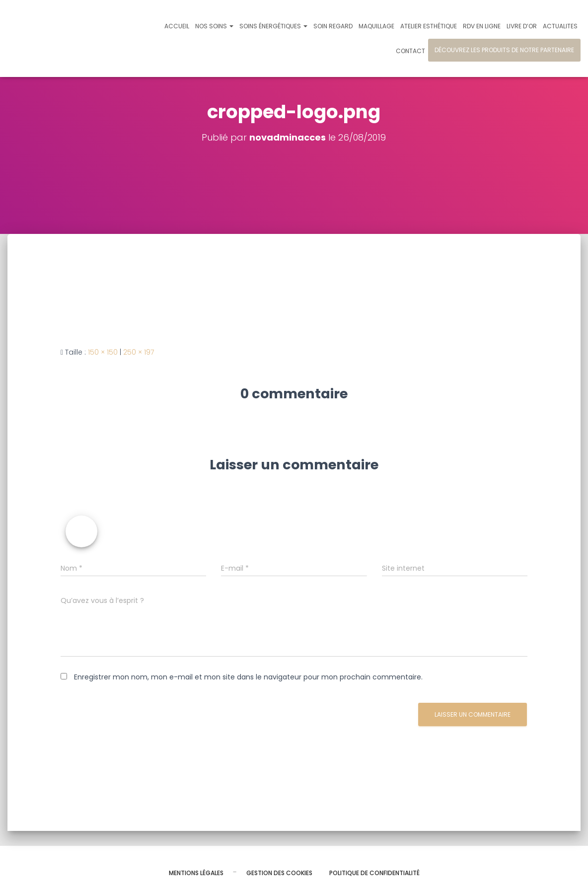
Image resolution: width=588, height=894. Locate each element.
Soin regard (333, 26)
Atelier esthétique (429, 26)
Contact (410, 51)
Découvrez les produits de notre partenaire (504, 50)
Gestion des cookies (279, 873)
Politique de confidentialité (374, 873)
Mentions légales (196, 873)
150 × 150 (103, 352)
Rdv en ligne (482, 26)
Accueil (177, 26)
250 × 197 (139, 352)
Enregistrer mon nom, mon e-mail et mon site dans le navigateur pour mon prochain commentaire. (248, 677)
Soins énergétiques (273, 26)
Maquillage (376, 26)
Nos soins (214, 26)
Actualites (560, 26)
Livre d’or (522, 26)
